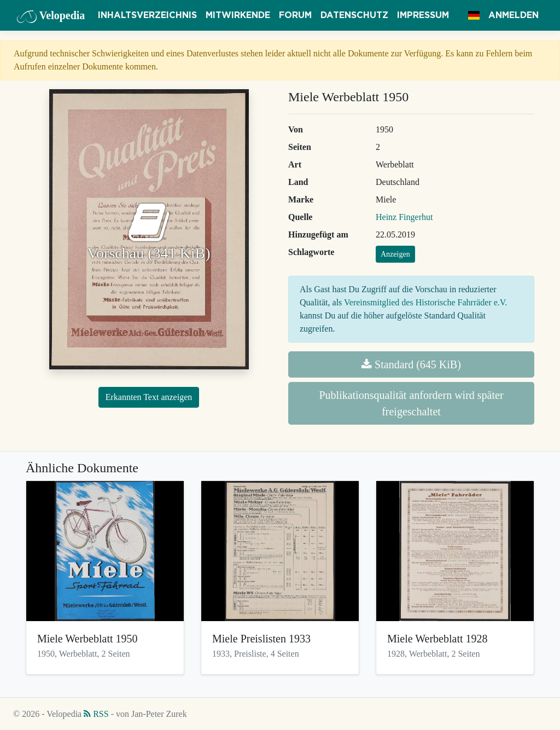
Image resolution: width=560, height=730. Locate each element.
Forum (295, 15)
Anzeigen (395, 254)
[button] (474, 15)
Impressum (423, 15)
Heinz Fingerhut (404, 217)
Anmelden (514, 15)
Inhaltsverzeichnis (147, 15)
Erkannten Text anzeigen (149, 397)
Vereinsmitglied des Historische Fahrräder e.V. (425, 302)
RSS (96, 714)
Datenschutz (354, 15)
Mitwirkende (238, 15)
